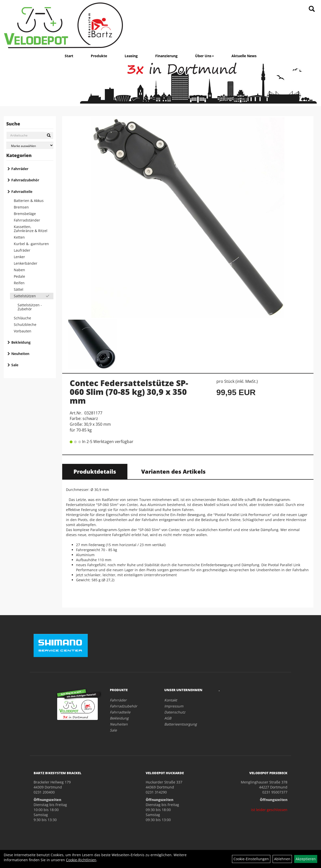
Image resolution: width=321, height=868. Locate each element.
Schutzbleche (25, 324)
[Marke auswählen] (30, 145)
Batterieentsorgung (181, 724)
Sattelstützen (25, 296)
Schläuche (22, 318)
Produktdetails (95, 471)
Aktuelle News (244, 56)
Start (69, 56)
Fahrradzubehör (25, 180)
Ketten (19, 237)
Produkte (99, 56)
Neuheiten (20, 354)
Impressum (174, 706)
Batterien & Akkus (29, 201)
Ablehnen (282, 859)
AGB (168, 718)
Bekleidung (21, 342)
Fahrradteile (22, 192)
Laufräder (22, 250)
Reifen (19, 283)
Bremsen (21, 207)
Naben (19, 270)
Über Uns (205, 56)
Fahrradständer (27, 220)
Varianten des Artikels (173, 471)
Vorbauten (23, 331)
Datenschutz (175, 712)
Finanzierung (166, 56)
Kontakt (171, 700)
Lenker (19, 257)
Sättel (19, 289)
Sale (15, 365)
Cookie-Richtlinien (81, 860)
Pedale (19, 276)
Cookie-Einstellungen (251, 859)
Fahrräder (20, 169)
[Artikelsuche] (312, 9)
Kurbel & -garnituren (31, 244)
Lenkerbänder (26, 263)
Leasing (131, 56)
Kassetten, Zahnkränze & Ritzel (31, 229)
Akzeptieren (306, 859)
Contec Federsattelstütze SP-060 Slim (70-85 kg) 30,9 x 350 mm (129, 392)
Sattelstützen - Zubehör (30, 307)
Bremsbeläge (25, 214)
